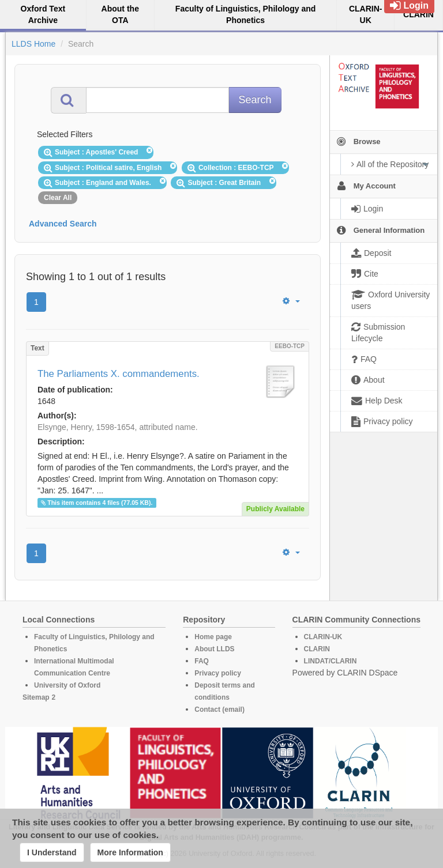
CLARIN (317, 649)
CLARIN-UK (323, 637)
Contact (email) (219, 710)
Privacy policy (218, 673)
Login (409, 5)
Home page (213, 637)
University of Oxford (67, 685)
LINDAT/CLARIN (331, 661)
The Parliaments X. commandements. (119, 374)
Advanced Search (63, 224)
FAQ (202, 661)
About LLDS (214, 649)
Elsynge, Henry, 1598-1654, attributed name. (118, 427)
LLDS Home (33, 44)
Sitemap (36, 697)
